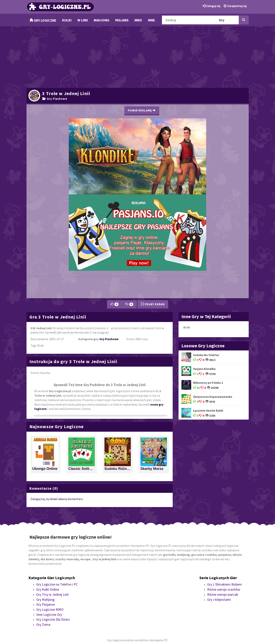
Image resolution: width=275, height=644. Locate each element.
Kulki (67, 20)
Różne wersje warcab (223, 594)
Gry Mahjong (45, 599)
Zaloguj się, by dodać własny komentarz (57, 499)
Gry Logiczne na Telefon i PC (57, 584)
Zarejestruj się (235, 6)
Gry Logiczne (43, 20)
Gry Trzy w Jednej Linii (52, 594)
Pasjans (122, 20)
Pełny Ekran (153, 304)
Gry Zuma (43, 624)
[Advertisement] (138, 56)
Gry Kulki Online (48, 589)
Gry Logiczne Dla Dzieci (53, 619)
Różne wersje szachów (224, 589)
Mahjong (102, 20)
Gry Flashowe (55, 99)
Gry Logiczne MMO (50, 609)
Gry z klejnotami (219, 599)
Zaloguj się (211, 6)
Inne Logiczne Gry (49, 614)
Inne (152, 20)
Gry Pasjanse (46, 604)
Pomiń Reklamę (142, 110)
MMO (138, 20)
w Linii (83, 20)
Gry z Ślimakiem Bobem (225, 584)
